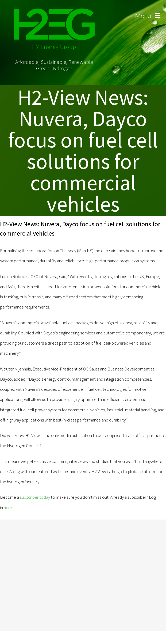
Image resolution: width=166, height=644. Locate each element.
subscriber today (35, 497)
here (8, 508)
